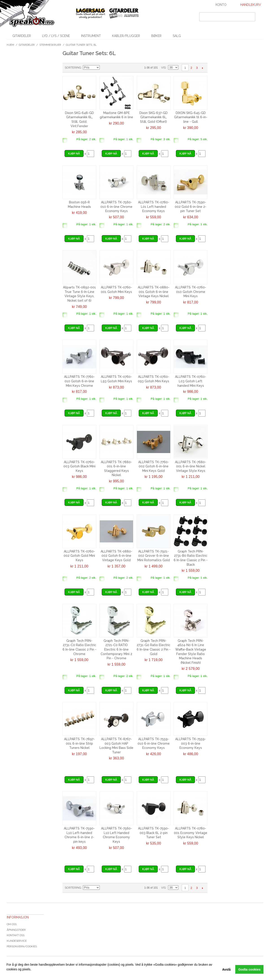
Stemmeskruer (50, 45)
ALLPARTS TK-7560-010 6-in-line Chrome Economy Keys (116, 207)
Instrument (91, 36)
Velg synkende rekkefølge (104, 68)
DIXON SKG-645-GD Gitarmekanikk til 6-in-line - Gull (191, 117)
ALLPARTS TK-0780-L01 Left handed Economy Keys (154, 207)
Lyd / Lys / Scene (56, 36)
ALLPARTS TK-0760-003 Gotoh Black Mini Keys (79, 466)
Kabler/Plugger (126, 36)
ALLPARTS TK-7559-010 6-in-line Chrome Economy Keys (154, 743)
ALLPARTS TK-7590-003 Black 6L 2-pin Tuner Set (153, 833)
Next (202, 68)
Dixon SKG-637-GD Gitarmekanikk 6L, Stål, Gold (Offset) (153, 117)
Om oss (12, 924)
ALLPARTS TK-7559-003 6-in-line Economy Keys (191, 743)
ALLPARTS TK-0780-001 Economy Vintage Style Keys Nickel (191, 833)
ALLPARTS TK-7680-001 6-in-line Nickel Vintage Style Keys (191, 466)
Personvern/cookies (22, 946)
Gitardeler (22, 36)
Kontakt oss (16, 935)
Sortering (73, 68)
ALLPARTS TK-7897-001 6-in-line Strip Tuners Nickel (79, 743)
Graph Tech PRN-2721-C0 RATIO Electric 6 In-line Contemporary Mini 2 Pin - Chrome (116, 649)
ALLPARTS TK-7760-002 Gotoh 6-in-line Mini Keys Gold (154, 466)
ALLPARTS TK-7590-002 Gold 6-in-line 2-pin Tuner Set (191, 207)
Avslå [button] (226, 969)
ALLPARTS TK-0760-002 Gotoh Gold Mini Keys (79, 556)
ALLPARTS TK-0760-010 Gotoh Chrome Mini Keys (191, 292)
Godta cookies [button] (249, 969)
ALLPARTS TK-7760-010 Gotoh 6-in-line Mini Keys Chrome (79, 381)
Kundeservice (17, 941)
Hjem (10, 45)
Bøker (156, 36)
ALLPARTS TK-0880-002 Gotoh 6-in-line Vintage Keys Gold (116, 556)
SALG (177, 36)
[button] (7, 974)
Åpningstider (16, 930)
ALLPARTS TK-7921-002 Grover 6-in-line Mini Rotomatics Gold (154, 556)
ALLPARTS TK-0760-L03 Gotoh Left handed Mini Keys (191, 381)
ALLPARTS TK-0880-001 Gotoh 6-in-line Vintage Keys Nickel (154, 292)
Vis (163, 68)
